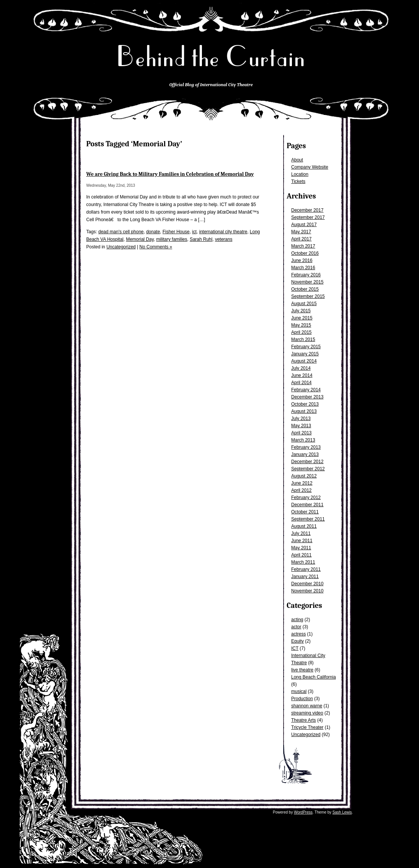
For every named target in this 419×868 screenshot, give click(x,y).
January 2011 (305, 577)
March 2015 (303, 339)
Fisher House (176, 232)
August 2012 (304, 476)
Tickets (298, 181)
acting (297, 620)
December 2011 (307, 505)
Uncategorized (306, 735)
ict (194, 232)
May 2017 (301, 232)
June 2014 (302, 375)
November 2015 (307, 282)
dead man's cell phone (121, 232)
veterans (223, 239)
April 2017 (301, 239)
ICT (295, 648)
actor (296, 627)
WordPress (303, 812)
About (297, 160)
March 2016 (303, 268)
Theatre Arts (303, 720)
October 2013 (305, 404)
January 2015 (305, 354)
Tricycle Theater (307, 727)
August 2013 (304, 411)
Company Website (310, 167)
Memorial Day (140, 239)
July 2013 (301, 418)
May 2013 (301, 426)
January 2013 (305, 454)
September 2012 (308, 469)
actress (299, 634)
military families (172, 239)
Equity (297, 641)
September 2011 (308, 519)
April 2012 (301, 490)
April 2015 (301, 332)
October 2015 (305, 289)
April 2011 (301, 555)
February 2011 (306, 569)
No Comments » (156, 247)
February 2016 (306, 275)
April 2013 (301, 433)
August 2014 (304, 361)
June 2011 (302, 541)
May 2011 (301, 548)
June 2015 (302, 318)
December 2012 (307, 462)
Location (300, 174)
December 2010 (307, 584)
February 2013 (306, 447)
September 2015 (308, 296)
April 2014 (301, 383)
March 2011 (303, 562)
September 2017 (308, 217)
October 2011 (305, 512)
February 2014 (306, 390)
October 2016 (305, 253)
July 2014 (301, 368)
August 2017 (304, 225)
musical (299, 691)
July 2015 (301, 311)
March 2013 (303, 440)
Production (302, 699)
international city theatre (223, 232)
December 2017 (307, 210)
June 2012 (302, 483)
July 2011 (301, 533)
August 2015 (304, 304)
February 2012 (306, 498)
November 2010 (307, 591)
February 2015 (306, 347)
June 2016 (302, 260)
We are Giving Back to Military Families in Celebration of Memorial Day (170, 174)
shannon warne (307, 706)
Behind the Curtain (211, 57)
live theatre (302, 670)
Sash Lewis (342, 812)
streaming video (307, 713)
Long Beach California (313, 677)
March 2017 (303, 246)
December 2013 (307, 397)
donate (153, 232)
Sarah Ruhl (201, 239)
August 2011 (304, 526)
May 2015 (301, 325)
